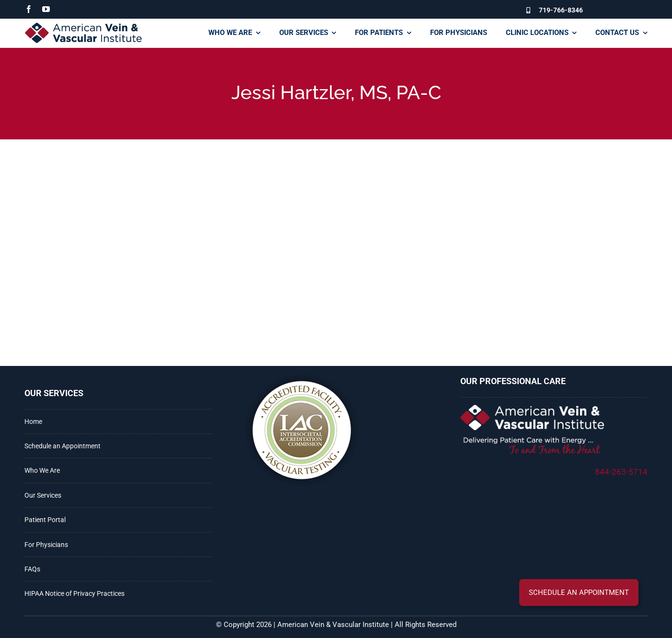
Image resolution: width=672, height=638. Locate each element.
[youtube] (46, 9)
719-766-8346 (561, 10)
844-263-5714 (621, 472)
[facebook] (29, 9)
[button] (579, 592)
